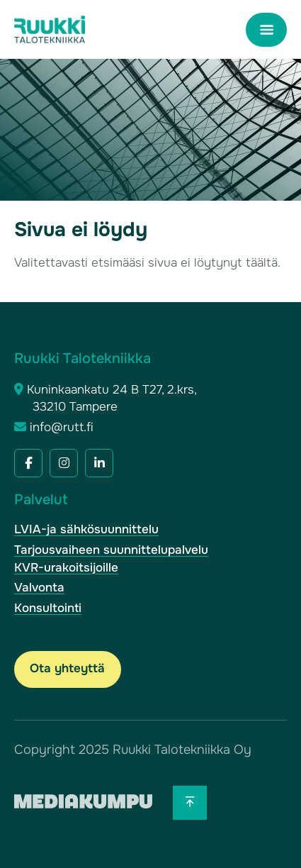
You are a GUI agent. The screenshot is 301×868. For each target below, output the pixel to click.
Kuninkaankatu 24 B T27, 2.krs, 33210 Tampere (112, 399)
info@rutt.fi (62, 427)
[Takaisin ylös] (190, 803)
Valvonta (39, 588)
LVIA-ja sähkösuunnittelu (86, 529)
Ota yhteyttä (67, 668)
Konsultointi (48, 608)
